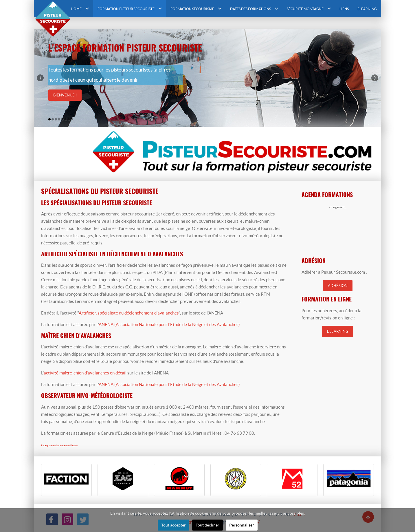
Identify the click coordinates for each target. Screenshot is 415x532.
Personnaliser (242, 525)
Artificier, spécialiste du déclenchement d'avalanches (129, 313)
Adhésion (338, 286)
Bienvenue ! (65, 95)
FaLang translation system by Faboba (59, 446)
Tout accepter (173, 525)
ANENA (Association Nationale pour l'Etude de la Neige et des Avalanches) (169, 324)
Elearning (338, 331)
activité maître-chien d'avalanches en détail (85, 373)
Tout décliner (207, 525)
